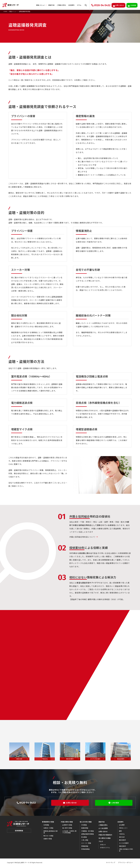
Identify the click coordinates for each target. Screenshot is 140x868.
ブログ (101, 843)
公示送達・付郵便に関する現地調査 (69, 833)
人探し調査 (85, 841)
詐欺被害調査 (85, 850)
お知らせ (103, 846)
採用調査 (46, 826)
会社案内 (70, 5)
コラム (77, 5)
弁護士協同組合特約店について (82, 538)
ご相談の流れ (60, 5)
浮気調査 (84, 826)
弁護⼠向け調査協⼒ (105, 836)
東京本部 (122, 838)
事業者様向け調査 (48, 823)
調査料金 (50, 5)
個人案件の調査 (67, 829)
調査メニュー (39, 5)
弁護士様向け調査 (67, 823)
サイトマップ (111, 864)
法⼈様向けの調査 (105, 839)
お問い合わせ (70, 804)
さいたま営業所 (124, 844)
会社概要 (122, 826)
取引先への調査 (48, 837)
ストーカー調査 (86, 844)
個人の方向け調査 (86, 823)
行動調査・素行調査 (88, 832)
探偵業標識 (19, 832)
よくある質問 (103, 830)
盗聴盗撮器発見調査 (88, 835)
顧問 (120, 832)
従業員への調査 (48, 829)
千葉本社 (122, 835)
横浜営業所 (122, 841)
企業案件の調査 (67, 826)
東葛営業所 (122, 847)
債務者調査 (85, 847)
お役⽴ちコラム (105, 849)
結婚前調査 (85, 829)
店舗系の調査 (48, 840)
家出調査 (84, 838)
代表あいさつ (123, 829)
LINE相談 (114, 804)
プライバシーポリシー (125, 864)
